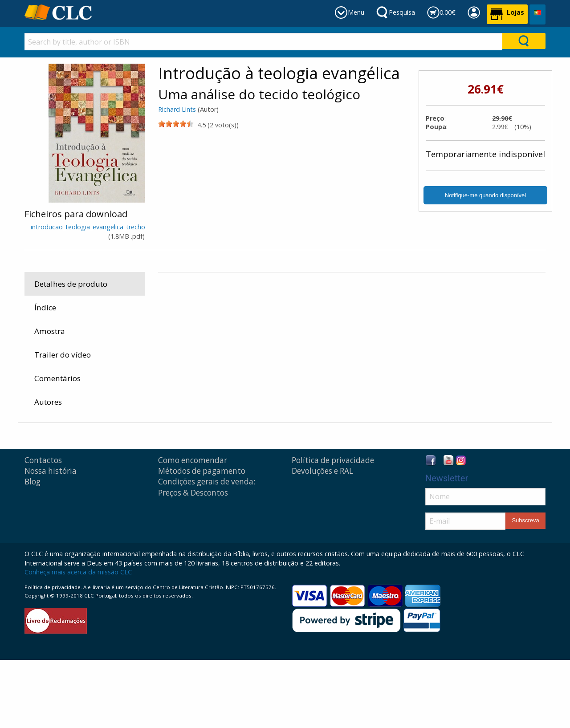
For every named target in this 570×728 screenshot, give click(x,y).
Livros (208, 439)
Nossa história (51, 539)
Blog (33, 550)
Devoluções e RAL (322, 539)
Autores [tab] (48, 402)
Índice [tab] (45, 307)
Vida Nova (471, 291)
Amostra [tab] (50, 331)
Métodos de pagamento (202, 539)
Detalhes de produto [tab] (71, 284)
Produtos (178, 439)
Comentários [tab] (57, 378)
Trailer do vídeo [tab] (63, 355)
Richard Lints (177, 109)
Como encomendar (193, 528)
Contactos (43, 528)
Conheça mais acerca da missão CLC (78, 640)
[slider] (176, 124)
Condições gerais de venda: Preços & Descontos (207, 555)
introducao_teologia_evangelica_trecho (88, 227)
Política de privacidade (333, 528)
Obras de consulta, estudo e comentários (285, 439)
